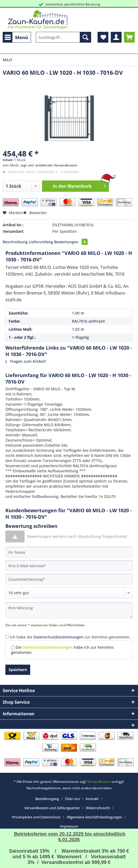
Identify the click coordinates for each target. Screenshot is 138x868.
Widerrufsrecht (98, 808)
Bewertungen (71, 242)
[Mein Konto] (116, 37)
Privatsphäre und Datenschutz (36, 817)
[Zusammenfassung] (69, 579)
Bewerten (35, 213)
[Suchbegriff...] (63, 37)
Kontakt (92, 799)
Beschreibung (15, 242)
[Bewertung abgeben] (69, 593)
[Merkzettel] (103, 37)
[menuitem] (17, 37)
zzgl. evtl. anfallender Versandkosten (49, 165)
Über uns (72, 799)
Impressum (69, 826)
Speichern (18, 670)
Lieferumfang (41, 242)
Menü (16, 37)
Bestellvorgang (47, 799)
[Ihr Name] (69, 552)
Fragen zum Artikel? (26, 361)
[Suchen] (85, 37)
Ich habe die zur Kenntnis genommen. (70, 637)
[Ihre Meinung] (69, 610)
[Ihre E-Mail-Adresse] (69, 566)
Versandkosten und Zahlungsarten (52, 808)
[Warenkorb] (129, 37)
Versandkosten (99, 782)
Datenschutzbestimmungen (58, 637)
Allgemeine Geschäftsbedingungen (94, 817)
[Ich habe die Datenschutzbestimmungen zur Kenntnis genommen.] (7, 637)
